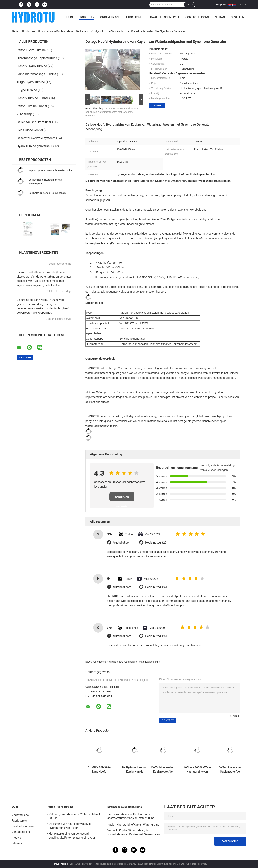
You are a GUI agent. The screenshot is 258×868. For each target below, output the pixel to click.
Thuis (15, 31)
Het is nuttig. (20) (156, 543)
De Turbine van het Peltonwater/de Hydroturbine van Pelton (70, 826)
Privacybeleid (61, 864)
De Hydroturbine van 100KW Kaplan (47, 193)
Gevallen (237, 17)
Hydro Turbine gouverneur (34, 146)
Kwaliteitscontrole (165, 17)
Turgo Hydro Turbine (31, 82)
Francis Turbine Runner (33, 98)
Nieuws (220, 17)
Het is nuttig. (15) (156, 587)
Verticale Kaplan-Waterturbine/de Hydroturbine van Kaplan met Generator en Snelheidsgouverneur (134, 833)
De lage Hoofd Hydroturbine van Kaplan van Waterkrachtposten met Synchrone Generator (112, 112)
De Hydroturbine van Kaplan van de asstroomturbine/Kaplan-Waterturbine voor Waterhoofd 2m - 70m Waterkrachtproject (135, 770)
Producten (86, 17)
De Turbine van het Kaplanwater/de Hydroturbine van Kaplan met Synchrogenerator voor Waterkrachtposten (163, 770)
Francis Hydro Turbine (32, 66)
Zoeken (189, 5)
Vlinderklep (24, 114)
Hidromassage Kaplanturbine (56, 31)
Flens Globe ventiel (30, 130)
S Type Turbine (27, 90)
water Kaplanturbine (149, 662)
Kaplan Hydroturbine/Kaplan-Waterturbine (51, 170)
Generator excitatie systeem (36, 138)
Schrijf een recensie (122, 498)
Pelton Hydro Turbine (31, 50)
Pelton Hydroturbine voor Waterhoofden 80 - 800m (75, 816)
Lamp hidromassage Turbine (36, 74)
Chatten (156, 105)
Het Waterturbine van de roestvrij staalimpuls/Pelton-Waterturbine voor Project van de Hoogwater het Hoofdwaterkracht (72, 836)
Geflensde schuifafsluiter (34, 122)
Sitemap (17, 843)
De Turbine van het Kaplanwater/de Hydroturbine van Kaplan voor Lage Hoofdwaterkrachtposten (230, 770)
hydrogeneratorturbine (104, 662)
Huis (70, 17)
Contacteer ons (197, 17)
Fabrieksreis (135, 17)
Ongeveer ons (110, 17)
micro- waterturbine (127, 662)
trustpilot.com (122, 543)
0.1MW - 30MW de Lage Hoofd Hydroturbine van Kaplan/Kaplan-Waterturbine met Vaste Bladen (99, 770)
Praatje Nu (220, 4)
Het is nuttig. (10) (156, 636)
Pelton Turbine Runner (32, 106)
